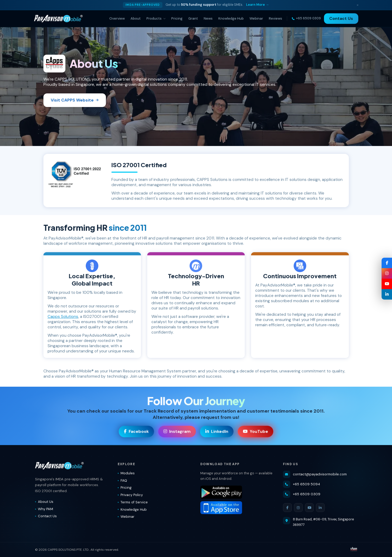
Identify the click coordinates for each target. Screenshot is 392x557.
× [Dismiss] (358, 5)
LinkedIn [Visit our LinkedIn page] (217, 432)
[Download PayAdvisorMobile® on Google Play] (237, 492)
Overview (117, 18)
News (208, 18)
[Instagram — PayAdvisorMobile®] (387, 273)
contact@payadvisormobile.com (315, 474)
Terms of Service (133, 502)
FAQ (122, 480)
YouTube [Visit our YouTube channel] (255, 432)
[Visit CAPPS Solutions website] (354, 550)
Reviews (275, 18)
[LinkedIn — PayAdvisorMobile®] (387, 294)
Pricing (177, 18)
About (136, 18)
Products (156, 18)
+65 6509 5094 (302, 484)
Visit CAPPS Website (75, 100)
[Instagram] (298, 508)
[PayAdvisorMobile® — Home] (58, 19)
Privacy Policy (130, 495)
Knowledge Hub (231, 18)
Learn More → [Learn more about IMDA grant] (257, 5)
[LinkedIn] (320, 508)
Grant (193, 18)
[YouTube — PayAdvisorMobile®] (387, 284)
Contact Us (341, 18)
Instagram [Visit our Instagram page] (177, 432)
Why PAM (44, 509)
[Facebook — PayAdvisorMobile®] (387, 263)
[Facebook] (287, 508)
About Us (44, 502)
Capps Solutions (63, 317)
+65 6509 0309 (302, 494)
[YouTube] (309, 508)
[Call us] (306, 18)
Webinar (256, 18)
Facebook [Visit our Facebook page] (136, 432)
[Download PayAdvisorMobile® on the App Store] (237, 508)
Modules (126, 473)
